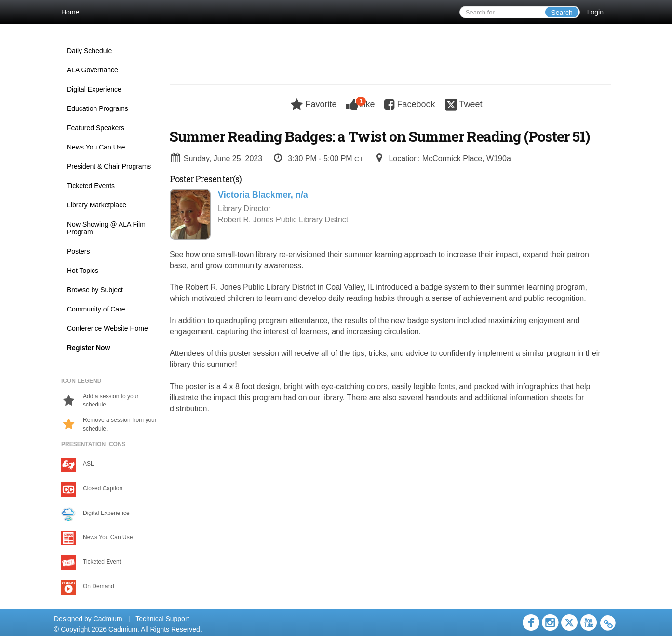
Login (595, 12)
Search (562, 13)
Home (70, 12)
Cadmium (108, 619)
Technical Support (162, 619)
